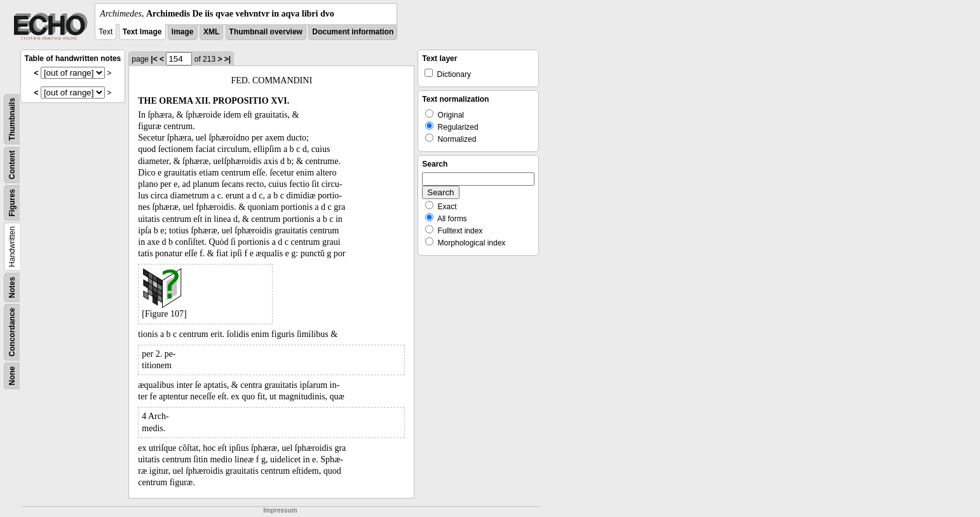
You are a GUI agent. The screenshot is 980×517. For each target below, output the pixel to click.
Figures (12, 203)
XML (211, 32)
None (12, 376)
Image (183, 32)
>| (228, 59)
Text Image (142, 32)
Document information (353, 32)
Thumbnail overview (266, 32)
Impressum (280, 510)
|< (154, 59)
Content (12, 165)
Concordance (12, 332)
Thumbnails (12, 119)
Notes (12, 287)
